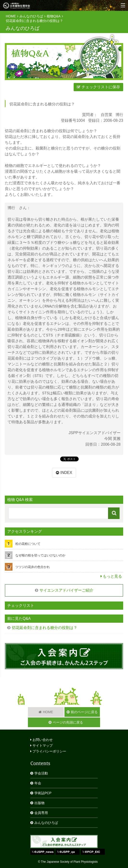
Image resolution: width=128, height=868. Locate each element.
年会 (38, 783)
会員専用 (41, 813)
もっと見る (112, 576)
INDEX (66, 473)
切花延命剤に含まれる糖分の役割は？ (34, 21)
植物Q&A (54, 16)
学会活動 (41, 773)
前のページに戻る (84, 712)
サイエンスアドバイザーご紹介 (66, 590)
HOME (11, 16)
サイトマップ (42, 745)
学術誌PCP (43, 793)
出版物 (39, 803)
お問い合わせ (42, 740)
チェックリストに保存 (101, 87)
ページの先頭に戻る (68, 722)
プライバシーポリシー (48, 751)
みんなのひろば (31, 16)
